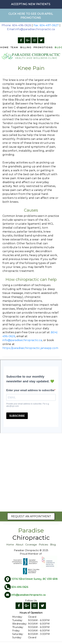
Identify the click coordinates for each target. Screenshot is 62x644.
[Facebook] (21, 40)
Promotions (43, 47)
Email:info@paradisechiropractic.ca (31, 29)
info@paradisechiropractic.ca (22, 340)
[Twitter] (41, 40)
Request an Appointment (31, 516)
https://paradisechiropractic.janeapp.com (30, 348)
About (20, 545)
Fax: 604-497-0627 (46, 25)
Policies (43, 545)
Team (14, 47)
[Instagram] (34, 40)
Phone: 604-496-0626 (16, 25)
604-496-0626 (20, 587)
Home (10, 545)
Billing (26, 47)
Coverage (31, 545)
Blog (53, 545)
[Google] (28, 40)
